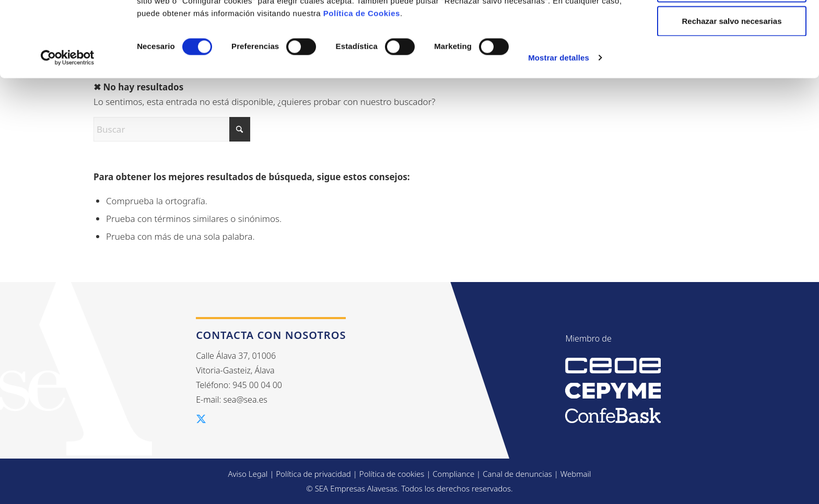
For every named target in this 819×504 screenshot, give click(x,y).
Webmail (576, 474)
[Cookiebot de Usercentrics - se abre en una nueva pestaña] (68, 133)
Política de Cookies (362, 88)
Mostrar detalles (559, 132)
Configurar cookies (732, 62)
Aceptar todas (732, 27)
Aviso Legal (248, 474)
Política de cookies (392, 474)
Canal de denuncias (517, 474)
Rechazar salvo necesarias (732, 96)
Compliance (453, 474)
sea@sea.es (245, 400)
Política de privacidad (313, 474)
